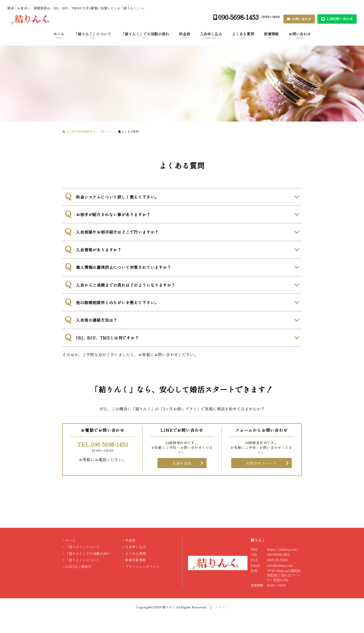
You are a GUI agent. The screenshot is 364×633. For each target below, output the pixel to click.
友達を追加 (182, 463)
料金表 (184, 35)
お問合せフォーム (261, 463)
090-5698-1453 (238, 17)
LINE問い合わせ (339, 19)
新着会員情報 (136, 560)
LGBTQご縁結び (78, 566)
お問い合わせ (301, 19)
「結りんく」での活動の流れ (145, 35)
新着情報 (271, 35)
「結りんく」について (93, 35)
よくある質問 (243, 35)
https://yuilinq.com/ (283, 549)
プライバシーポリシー (142, 566)
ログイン (222, 607)
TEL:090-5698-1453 (103, 444)
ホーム (59, 35)
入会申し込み (211, 35)
